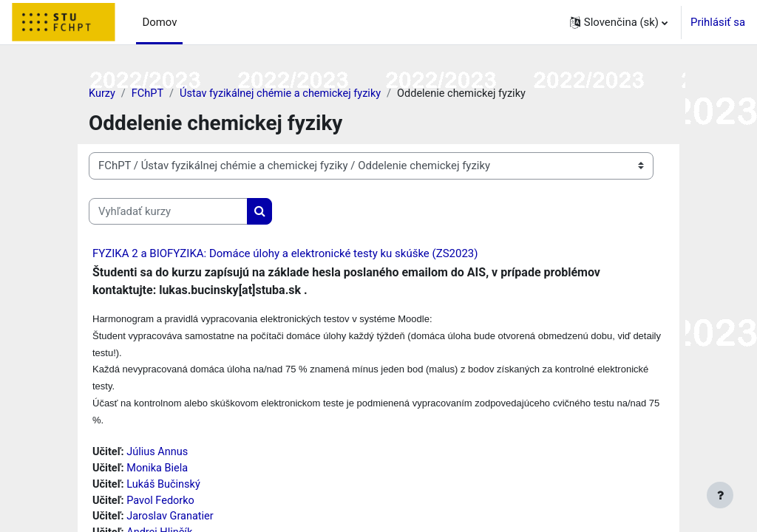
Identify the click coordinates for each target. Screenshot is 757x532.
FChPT (149, 94)
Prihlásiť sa (718, 22)
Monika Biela (159, 473)
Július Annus (159, 456)
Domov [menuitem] (159, 22)
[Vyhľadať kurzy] (168, 211)
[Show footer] (720, 495)
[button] (619, 22)
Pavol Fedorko (163, 505)
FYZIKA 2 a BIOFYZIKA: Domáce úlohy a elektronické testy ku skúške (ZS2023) (285, 254)
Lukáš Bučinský (166, 489)
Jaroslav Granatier (173, 522)
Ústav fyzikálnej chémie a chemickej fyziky (285, 94)
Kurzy (102, 94)
